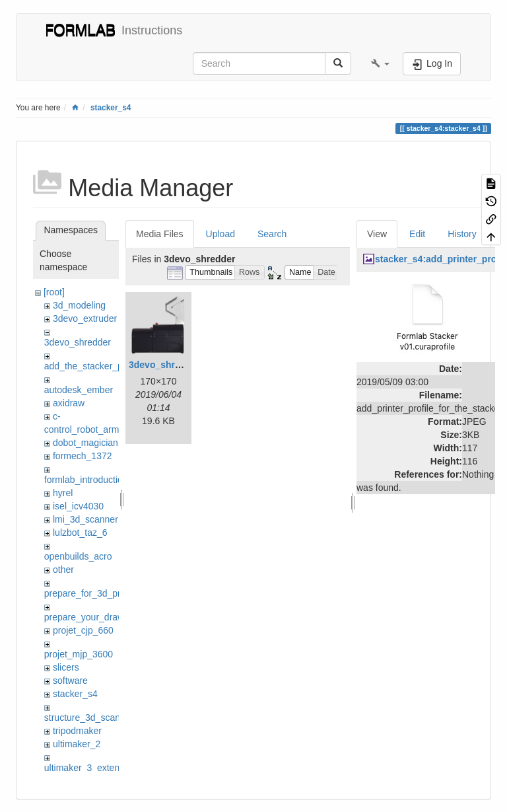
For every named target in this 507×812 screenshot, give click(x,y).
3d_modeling (79, 305)
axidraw (69, 403)
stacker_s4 (111, 108)
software (70, 681)
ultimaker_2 (77, 744)
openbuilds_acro (78, 556)
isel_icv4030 (78, 506)
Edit (417, 234)
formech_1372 (83, 456)
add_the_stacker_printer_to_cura (112, 366)
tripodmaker (77, 731)
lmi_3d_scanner (85, 519)
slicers (66, 667)
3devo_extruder (85, 318)
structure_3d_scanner (89, 718)
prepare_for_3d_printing (93, 593)
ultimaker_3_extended (90, 768)
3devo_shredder (78, 342)
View (377, 234)
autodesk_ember (79, 390)
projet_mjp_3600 (79, 654)
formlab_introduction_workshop (109, 480)
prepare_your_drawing (90, 617)
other (63, 570)
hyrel (63, 493)
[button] (380, 63)
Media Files (160, 234)
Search (272, 234)
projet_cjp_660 (83, 630)
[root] (54, 292)
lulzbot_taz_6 (80, 533)
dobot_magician (85, 443)
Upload (220, 234)
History (462, 234)
